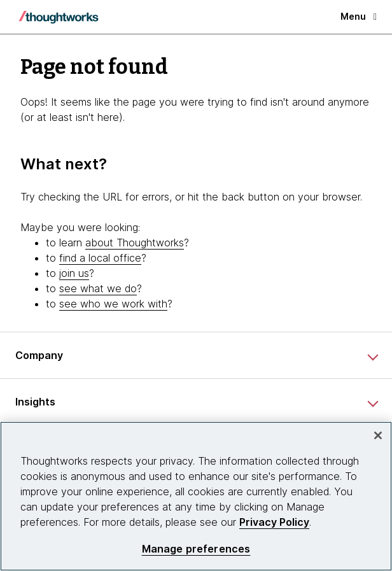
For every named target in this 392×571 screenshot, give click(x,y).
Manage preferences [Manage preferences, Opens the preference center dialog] (196, 549)
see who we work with (113, 304)
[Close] (378, 435)
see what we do (98, 288)
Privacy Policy (274, 522)
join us (74, 273)
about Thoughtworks (135, 243)
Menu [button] (359, 16)
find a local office (100, 258)
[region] (196, 496)
